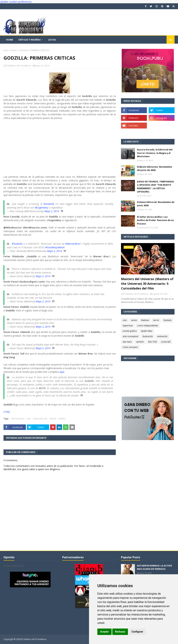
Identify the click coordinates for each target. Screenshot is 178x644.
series (134, 320)
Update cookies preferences (16, 2)
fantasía (167, 320)
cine (29, 419)
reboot (53, 419)
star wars (127, 342)
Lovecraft (166, 342)
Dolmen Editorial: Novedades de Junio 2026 (156, 204)
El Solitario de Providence (18, 66)
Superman (128, 326)
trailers (14, 50)
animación (162, 336)
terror (156, 320)
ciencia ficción (18, 419)
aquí (62, 372)
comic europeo (130, 347)
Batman (145, 320)
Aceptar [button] (104, 632)
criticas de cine (40, 419)
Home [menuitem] (10, 40)
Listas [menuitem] (52, 40)
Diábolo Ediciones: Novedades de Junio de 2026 (155, 168)
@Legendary (42, 208)
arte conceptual (130, 336)
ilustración (148, 336)
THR (7, 412)
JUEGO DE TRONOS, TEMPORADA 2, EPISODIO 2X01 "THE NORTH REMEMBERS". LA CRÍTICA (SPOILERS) (155, 187)
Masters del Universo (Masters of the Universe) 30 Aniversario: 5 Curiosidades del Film (147, 284)
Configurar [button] (137, 632)
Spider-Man (147, 331)
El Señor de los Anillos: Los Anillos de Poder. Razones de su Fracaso (155, 220)
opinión (140, 342)
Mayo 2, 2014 (52, 211)
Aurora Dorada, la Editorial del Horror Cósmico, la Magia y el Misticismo (155, 153)
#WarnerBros (72, 244)
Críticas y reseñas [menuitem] (29, 40)
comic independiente (148, 326)
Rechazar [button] (120, 632)
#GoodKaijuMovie (55, 247)
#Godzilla (49, 204)
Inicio (6, 50)
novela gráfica (130, 331)
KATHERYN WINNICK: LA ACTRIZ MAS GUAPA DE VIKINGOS (155, 567)
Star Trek (152, 342)
